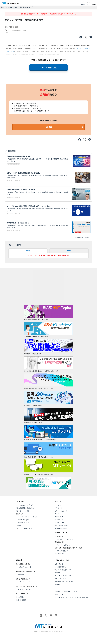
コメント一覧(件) (15, 245)
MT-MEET (21, 574)
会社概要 (57, 584)
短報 (19, 526)
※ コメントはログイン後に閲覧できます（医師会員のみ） (48, 256)
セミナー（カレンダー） (62, 511)
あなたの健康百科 (62, 551)
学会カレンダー (59, 517)
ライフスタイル (59, 554)
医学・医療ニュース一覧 (26, 7)
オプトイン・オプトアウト (63, 576)
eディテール (58, 508)
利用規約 (57, 573)
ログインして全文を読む (48, 68)
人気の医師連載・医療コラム (25, 508)
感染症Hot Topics (23, 520)
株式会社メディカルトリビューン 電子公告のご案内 (72, 597)
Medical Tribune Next (25, 589)
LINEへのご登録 (21, 600)
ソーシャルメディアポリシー (64, 581)
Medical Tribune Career (25, 582)
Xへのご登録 (20, 597)
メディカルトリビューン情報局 (28, 517)
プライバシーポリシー (62, 579)
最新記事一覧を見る (83, 238)
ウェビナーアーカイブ (25, 528)
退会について (59, 594)
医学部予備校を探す (61, 528)
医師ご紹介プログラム (62, 526)
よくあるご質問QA (60, 567)
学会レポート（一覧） (23, 511)
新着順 (69, 251)
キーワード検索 (59, 523)
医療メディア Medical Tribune (9, 7)
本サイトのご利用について (63, 570)
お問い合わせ (59, 564)
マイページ (58, 505)
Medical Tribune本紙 (25, 567)
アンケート (58, 514)
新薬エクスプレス (23, 523)
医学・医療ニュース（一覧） (25, 505)
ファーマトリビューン (64, 545)
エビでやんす (59, 520)
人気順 (28, 251)
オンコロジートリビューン (65, 539)
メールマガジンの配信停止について (66, 591)
